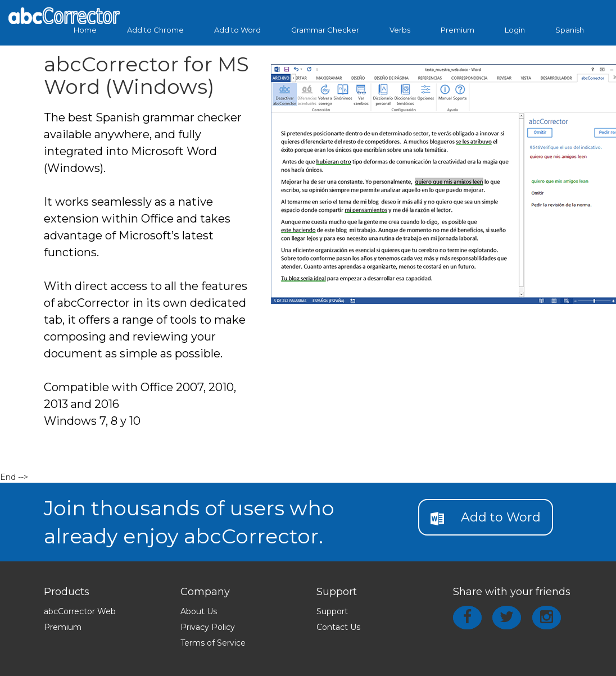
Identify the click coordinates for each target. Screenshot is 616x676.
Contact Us (338, 627)
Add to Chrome (155, 30)
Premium (458, 30)
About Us (199, 611)
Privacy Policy (208, 627)
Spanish (570, 30)
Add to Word (237, 30)
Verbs (400, 30)
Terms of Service (213, 643)
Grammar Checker (325, 30)
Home (85, 30)
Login (515, 30)
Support (332, 611)
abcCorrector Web (80, 611)
